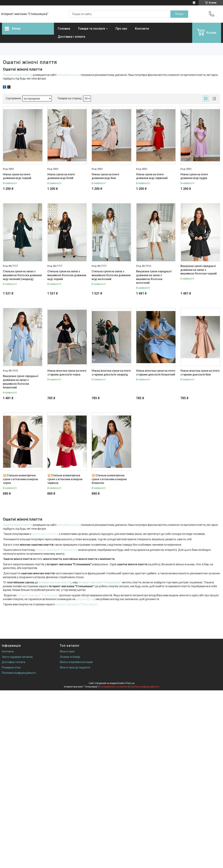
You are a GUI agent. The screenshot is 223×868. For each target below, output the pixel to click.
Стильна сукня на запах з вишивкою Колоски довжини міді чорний (67, 275)
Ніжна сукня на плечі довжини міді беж (105, 176)
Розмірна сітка (11, 667)
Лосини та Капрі (70, 657)
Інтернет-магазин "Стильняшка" (100, 582)
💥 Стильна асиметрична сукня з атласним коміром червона (65, 479)
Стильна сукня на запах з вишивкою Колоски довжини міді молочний (111, 275)
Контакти (142, 29)
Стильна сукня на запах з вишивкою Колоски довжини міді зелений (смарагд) (22, 275)
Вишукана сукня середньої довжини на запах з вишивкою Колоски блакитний (21, 382)
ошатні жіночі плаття (45, 534)
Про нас (121, 29)
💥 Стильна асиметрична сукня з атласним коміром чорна (20, 479)
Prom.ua (130, 683)
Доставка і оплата (71, 37)
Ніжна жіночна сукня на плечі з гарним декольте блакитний (156, 373)
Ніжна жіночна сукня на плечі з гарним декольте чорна (67, 373)
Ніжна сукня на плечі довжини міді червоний (152, 176)
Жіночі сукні (67, 651)
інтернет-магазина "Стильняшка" (57, 550)
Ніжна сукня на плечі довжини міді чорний (17, 176)
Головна (64, 29)
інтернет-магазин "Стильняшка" (38, 595)
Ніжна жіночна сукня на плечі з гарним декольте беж (200, 373)
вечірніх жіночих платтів (55, 582)
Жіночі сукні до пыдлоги (75, 667)
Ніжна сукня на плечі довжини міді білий (61, 176)
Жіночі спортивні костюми (76, 662)
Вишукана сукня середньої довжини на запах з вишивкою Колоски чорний (199, 270)
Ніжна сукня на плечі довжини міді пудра (194, 176)
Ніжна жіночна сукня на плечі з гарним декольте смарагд (111, 373)
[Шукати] (179, 14)
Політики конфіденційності (19, 673)
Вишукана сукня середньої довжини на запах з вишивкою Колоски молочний (154, 277)
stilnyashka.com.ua (69, 75)
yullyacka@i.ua (85, 599)
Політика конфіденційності (145, 687)
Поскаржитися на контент (114, 687)
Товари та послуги (91, 29)
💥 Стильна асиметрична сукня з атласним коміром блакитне (109, 479)
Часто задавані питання (17, 657)
